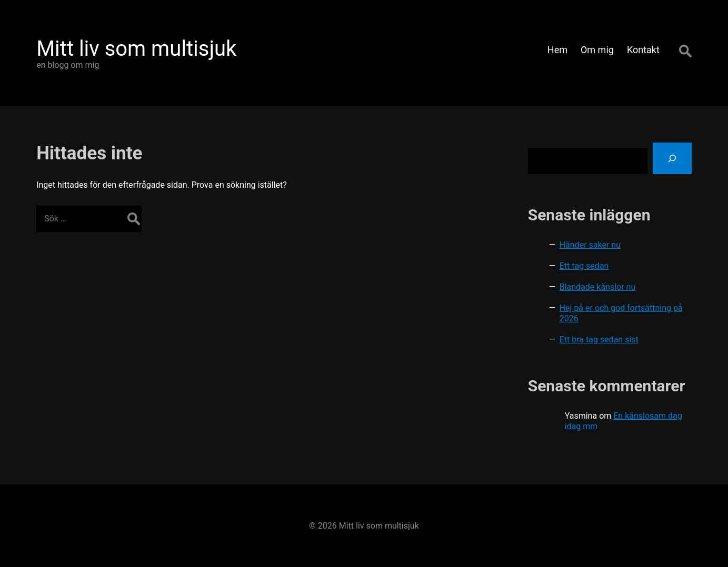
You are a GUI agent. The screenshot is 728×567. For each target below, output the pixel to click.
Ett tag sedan (584, 266)
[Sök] (672, 158)
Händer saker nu (590, 245)
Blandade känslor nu (598, 287)
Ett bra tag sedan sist (599, 340)
